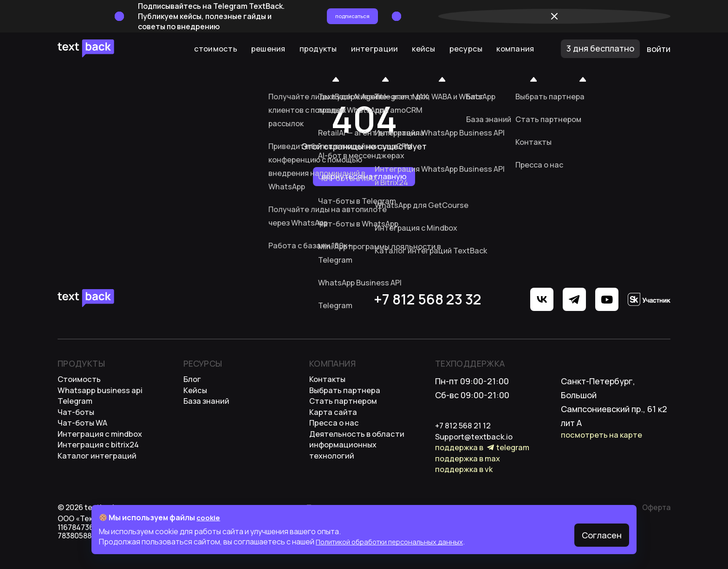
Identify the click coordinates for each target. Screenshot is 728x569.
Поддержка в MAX (471, 469)
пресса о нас (336, 437)
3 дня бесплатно (600, 48)
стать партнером (345, 409)
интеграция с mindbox (103, 451)
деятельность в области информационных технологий (360, 465)
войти (659, 49)
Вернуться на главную (364, 176)
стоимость (80, 381)
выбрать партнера (347, 395)
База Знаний (208, 409)
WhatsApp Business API (102, 395)
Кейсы (196, 395)
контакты (329, 381)
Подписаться (485, 16)
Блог (193, 381)
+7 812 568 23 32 (341, 299)
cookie (209, 517)
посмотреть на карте (604, 437)
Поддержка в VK (466, 483)
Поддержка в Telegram (486, 455)
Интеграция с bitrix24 (101, 465)
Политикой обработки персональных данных (396, 542)
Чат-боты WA (84, 437)
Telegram (76, 409)
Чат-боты (77, 423)
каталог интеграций (100, 478)
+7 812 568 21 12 (467, 427)
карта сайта (335, 423)
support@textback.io (476, 441)
